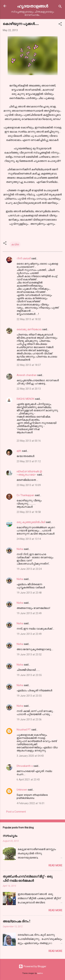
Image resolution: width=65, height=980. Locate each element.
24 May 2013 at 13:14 (29, 539)
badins (40, 973)
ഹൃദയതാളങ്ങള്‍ (32, 6)
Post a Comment (16, 812)
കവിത (15, 244)
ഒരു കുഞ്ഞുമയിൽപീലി (31, 522)
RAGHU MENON (25, 399)
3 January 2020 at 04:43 (30, 756)
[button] (60, 25)
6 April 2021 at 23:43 (28, 780)
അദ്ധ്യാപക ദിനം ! (16, 921)
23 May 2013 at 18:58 (29, 512)
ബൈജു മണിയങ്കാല (29, 329)
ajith (19, 451)
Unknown (22, 790)
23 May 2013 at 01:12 (29, 461)
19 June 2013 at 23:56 (29, 719)
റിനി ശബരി (24, 258)
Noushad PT (24, 730)
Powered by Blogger (32, 966)
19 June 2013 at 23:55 (29, 675)
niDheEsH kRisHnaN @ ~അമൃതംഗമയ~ (29, 473)
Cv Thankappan (25, 495)
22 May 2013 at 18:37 (29, 365)
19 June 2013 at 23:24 (29, 569)
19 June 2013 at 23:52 (29, 654)
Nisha (20, 549)
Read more (55, 865)
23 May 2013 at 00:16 (29, 441)
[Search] (60, 7)
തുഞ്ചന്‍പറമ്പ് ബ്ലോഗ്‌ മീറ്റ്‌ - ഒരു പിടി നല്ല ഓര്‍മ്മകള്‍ (28, 878)
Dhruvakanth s (25, 766)
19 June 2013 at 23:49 (29, 613)
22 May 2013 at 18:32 (29, 319)
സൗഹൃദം (10, 836)
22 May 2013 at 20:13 (29, 389)
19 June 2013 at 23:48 (29, 593)
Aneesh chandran (27, 375)
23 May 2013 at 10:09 (29, 485)
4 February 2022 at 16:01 (31, 803)
